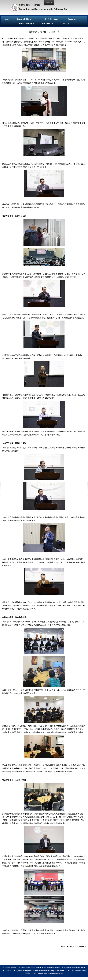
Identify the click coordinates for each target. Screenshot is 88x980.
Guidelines (47, 24)
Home (6, 19)
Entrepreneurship (27, 24)
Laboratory (65, 24)
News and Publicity (25, 19)
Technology (74, 19)
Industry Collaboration (51, 19)
